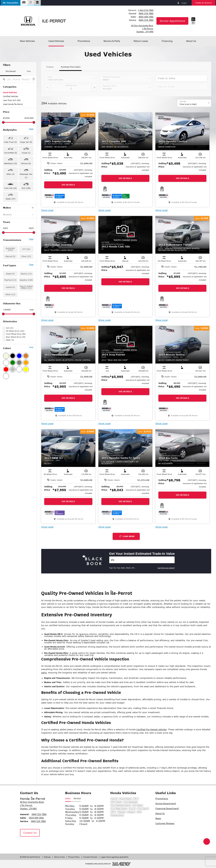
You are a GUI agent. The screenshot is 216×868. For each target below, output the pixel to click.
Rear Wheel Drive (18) (16, 337)
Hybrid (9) (10, 287)
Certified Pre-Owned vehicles (151, 729)
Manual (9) (10, 256)
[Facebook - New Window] (24, 843)
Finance (50, 67)
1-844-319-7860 (146, 10)
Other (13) (10, 294)
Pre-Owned (11, 71)
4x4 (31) (10, 328)
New (29, 71)
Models (18, 215)
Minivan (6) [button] (26, 163)
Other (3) (10, 340)
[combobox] (141, 10)
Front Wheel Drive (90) (16, 334)
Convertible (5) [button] (11, 153)
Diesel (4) (10, 274)
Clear (31, 129)
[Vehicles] (142, 560)
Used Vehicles (10, 92)
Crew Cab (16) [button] (10, 188)
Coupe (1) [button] (26, 153)
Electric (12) (26, 274)
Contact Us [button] (30, 833)
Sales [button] (68, 798)
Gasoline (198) (26, 280)
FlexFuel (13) (10, 280)
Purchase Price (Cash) (71, 67)
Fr (193, 23)
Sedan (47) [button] (11, 199)
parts (44, 673)
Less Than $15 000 (12, 100)
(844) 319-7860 (146, 14)
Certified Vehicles (11, 96)
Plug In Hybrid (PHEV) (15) (26, 287)
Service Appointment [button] (172, 21)
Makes (18, 208)
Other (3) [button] (10, 174)
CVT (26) (26, 249)
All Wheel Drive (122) (15, 331)
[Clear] (34, 79)
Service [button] (77, 798)
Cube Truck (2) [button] (10, 142)
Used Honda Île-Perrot (13, 104)
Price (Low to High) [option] (188, 104)
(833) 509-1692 (146, 17)
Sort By (183, 101)
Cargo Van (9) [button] (26, 142)
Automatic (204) (10, 249)
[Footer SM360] (122, 864)
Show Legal (47, 210)
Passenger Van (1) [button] (26, 176)
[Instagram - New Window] (31, 843)
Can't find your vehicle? (166, 568)
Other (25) (26, 256)
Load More (127, 536)
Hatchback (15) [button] (10, 163)
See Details (68, 185)
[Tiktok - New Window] (38, 843)
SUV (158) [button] (26, 188)
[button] (11, 3)
